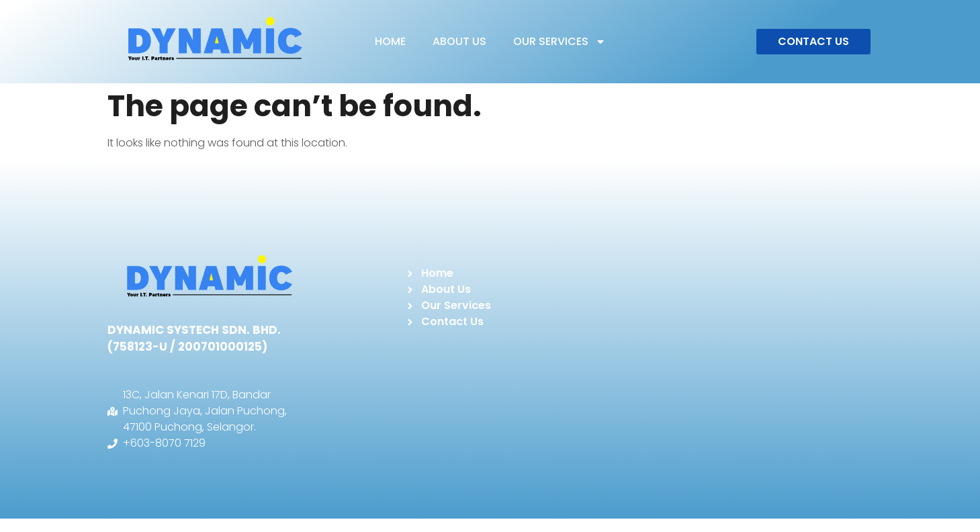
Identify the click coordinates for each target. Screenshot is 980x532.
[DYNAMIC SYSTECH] (737, 356)
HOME (390, 41)
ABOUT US (459, 41)
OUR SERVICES (560, 42)
